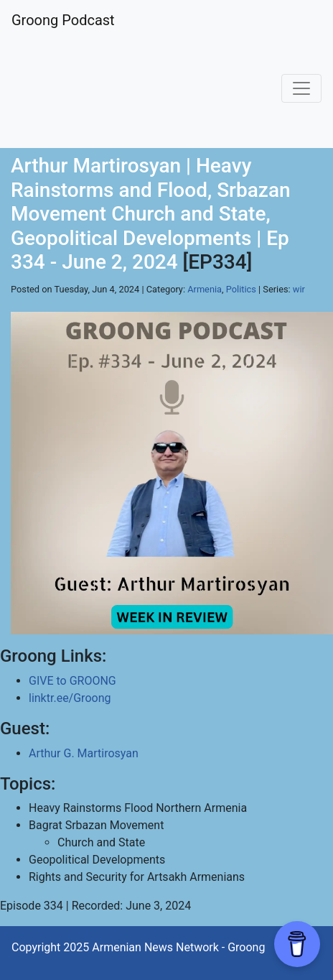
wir (299, 289)
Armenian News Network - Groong (178, 947)
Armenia (205, 289)
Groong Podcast (63, 20)
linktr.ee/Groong (70, 698)
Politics (241, 289)
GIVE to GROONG (72, 681)
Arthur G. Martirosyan (84, 753)
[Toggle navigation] (301, 88)
